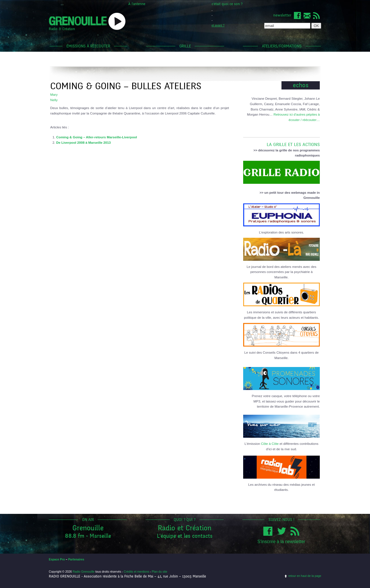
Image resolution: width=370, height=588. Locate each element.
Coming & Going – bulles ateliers (126, 86)
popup (117, 21)
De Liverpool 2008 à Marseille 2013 (83, 142)
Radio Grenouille (84, 572)
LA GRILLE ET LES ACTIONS (281, 142)
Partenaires (76, 559)
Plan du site (159, 572)
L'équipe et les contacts (185, 536)
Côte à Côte (270, 444)
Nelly (54, 100)
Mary (54, 94)
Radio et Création (185, 528)
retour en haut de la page (305, 576)
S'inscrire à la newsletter (281, 542)
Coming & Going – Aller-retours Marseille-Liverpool (97, 137)
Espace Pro (57, 559)
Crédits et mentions (136, 572)
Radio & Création (62, 29)
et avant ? (218, 25)
